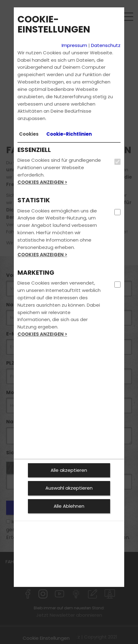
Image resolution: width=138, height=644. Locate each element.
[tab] (29, 134)
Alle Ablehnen (69, 506)
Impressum (74, 45)
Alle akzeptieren (69, 470)
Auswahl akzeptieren (69, 488)
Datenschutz (106, 45)
